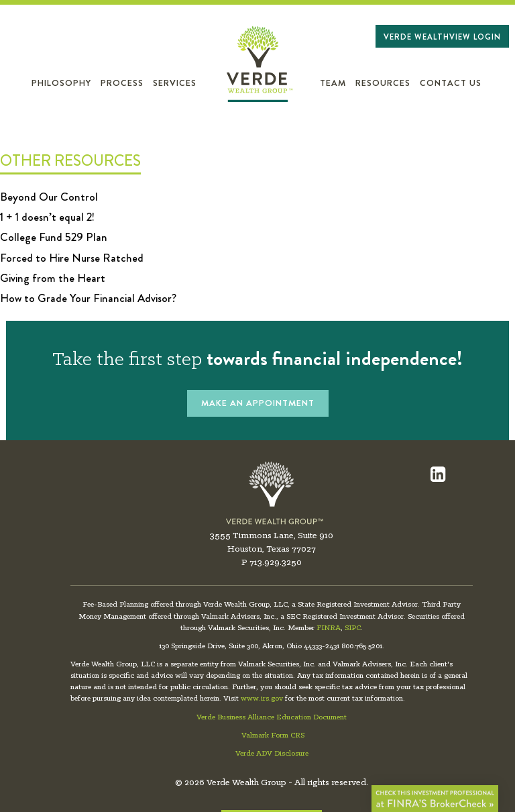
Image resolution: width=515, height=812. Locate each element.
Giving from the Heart (53, 278)
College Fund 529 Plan (54, 237)
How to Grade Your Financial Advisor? (88, 298)
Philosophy (61, 83)
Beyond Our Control (49, 197)
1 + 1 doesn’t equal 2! (47, 217)
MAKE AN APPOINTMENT (258, 403)
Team (333, 83)
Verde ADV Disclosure (272, 754)
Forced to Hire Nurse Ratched (72, 258)
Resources (383, 83)
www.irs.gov (262, 699)
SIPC (353, 628)
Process (122, 83)
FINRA (329, 628)
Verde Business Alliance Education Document (272, 717)
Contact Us (451, 83)
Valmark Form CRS (273, 735)
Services (175, 83)
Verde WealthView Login (442, 37)
